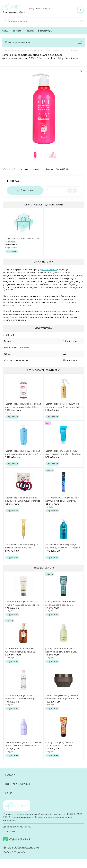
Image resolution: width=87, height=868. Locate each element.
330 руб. (23, 752)
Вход (32, 9)
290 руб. (23, 553)
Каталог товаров (43, 42)
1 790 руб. (64, 553)
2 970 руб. (23, 657)
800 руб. (64, 412)
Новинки (29, 31)
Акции (5, 31)
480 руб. (23, 704)
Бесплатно (23, 247)
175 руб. (64, 657)
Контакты (9, 833)
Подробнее (12, 417)
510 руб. (64, 610)
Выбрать (12, 252)
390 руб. (64, 459)
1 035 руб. (23, 412)
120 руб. (23, 506)
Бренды (17, 31)
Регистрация (43, 9)
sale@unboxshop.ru (26, 849)
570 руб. (64, 752)
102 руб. (64, 506)
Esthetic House (49, 270)
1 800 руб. (23, 459)
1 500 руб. (64, 704)
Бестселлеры (45, 31)
